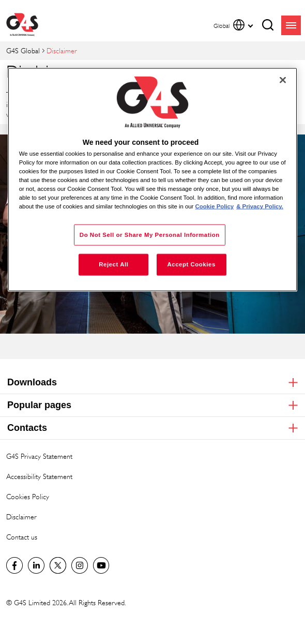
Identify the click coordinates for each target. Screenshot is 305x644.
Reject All (113, 264)
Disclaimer (21, 516)
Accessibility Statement (39, 476)
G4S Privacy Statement (39, 456)
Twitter (58, 565)
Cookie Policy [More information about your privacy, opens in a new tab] (215, 206)
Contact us (22, 537)
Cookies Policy (28, 496)
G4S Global (23, 50)
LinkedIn (36, 565)
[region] (153, 179)
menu (291, 25)
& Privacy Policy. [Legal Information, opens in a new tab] (260, 206)
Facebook (14, 565)
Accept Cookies (191, 264)
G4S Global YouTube (101, 565)
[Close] (283, 80)
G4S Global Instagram (80, 565)
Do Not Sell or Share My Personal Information (150, 234)
